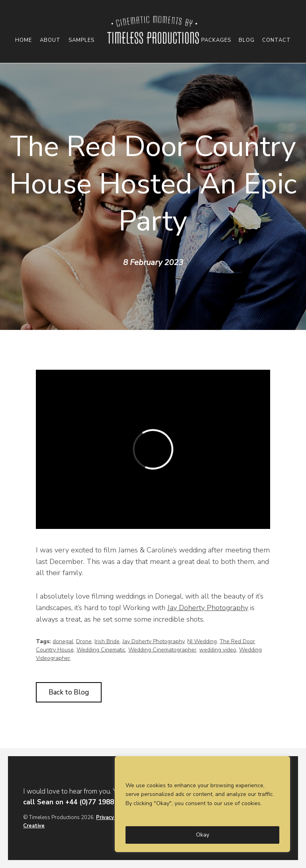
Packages (216, 40)
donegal (63, 641)
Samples (81, 40)
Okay (203, 835)
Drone (84, 641)
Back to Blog (69, 692)
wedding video (218, 650)
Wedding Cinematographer (162, 650)
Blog (247, 40)
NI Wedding (202, 641)
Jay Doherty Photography (208, 608)
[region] (202, 804)
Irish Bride (107, 641)
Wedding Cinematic (101, 650)
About (50, 40)
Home (24, 40)
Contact (277, 40)
